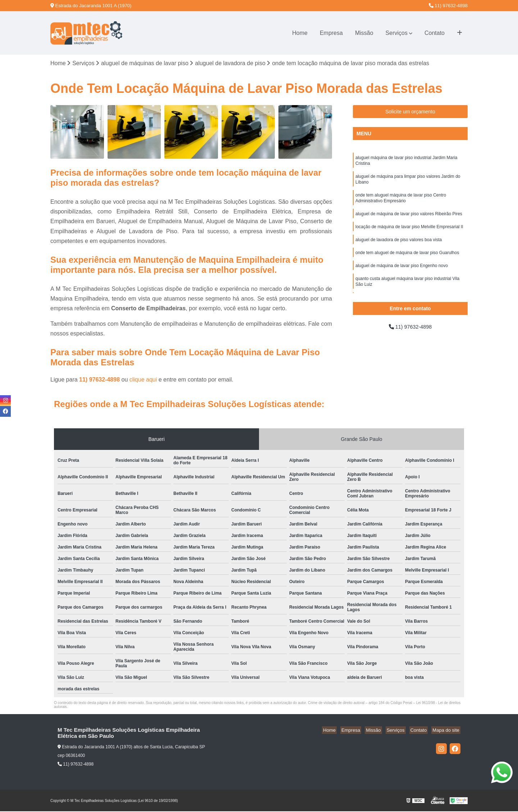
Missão (364, 33)
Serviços (397, 33)
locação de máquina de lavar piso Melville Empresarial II (409, 233)
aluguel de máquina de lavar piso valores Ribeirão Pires (409, 219)
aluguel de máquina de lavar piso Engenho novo (402, 274)
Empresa (331, 33)
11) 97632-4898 (448, 6)
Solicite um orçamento (410, 112)
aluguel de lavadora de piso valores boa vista (399, 247)
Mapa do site (447, 731)
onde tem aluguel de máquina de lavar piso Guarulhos (407, 260)
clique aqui (143, 380)
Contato (435, 33)
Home (300, 33)
